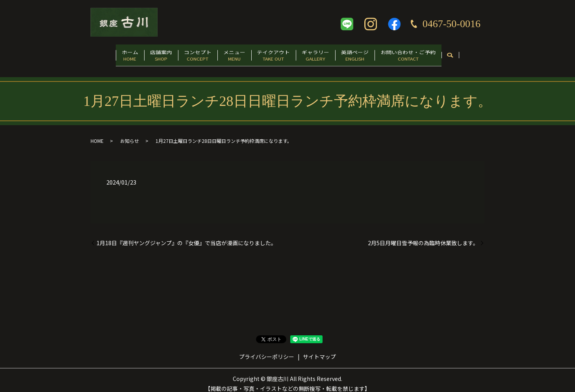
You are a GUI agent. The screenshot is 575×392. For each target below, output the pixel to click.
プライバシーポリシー (267, 349)
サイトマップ (319, 349)
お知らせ (130, 134)
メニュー (231, 54)
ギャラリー (325, 54)
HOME (97, 134)
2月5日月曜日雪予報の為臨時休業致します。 (423, 236)
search (474, 54)
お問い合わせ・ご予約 (428, 54)
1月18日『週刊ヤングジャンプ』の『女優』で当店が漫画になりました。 (186, 236)
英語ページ (370, 54)
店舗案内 (147, 54)
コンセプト (189, 54)
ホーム (109, 54)
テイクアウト (276, 54)
